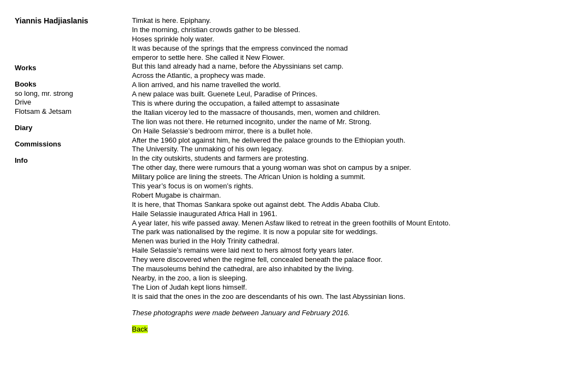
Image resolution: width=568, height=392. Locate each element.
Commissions (38, 144)
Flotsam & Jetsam (43, 111)
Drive (23, 102)
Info (21, 160)
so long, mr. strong (44, 93)
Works (26, 68)
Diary (24, 128)
